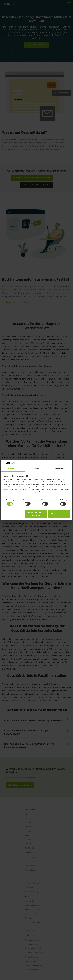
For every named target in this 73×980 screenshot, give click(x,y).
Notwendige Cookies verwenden (36, 514)
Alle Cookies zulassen (59, 514)
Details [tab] (36, 469)
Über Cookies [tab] (60, 469)
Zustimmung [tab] (13, 469)
